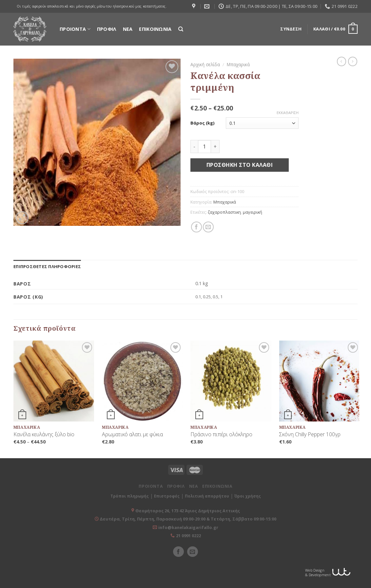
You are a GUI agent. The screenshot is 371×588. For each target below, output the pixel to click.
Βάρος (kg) (202, 123)
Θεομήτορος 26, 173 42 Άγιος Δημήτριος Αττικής (188, 511)
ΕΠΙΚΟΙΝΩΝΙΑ (155, 29)
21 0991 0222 (188, 536)
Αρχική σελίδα (205, 64)
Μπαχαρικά (238, 64)
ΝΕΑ (128, 29)
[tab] (47, 266)
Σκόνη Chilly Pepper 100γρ (310, 434)
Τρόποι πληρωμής (130, 496)
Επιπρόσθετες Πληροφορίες (47, 266)
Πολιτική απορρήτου (207, 496)
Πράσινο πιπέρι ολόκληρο (221, 434)
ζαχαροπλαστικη (224, 212)
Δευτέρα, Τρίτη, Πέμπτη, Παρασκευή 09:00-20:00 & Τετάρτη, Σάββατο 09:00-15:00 (187, 519)
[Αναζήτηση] (181, 29)
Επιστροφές (167, 496)
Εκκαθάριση (288, 113)
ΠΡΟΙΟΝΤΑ (75, 29)
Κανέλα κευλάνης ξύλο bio (44, 434)
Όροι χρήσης (248, 496)
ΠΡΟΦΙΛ (107, 29)
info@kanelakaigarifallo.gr (188, 527)
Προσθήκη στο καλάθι (240, 165)
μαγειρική (253, 212)
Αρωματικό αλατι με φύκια (132, 434)
